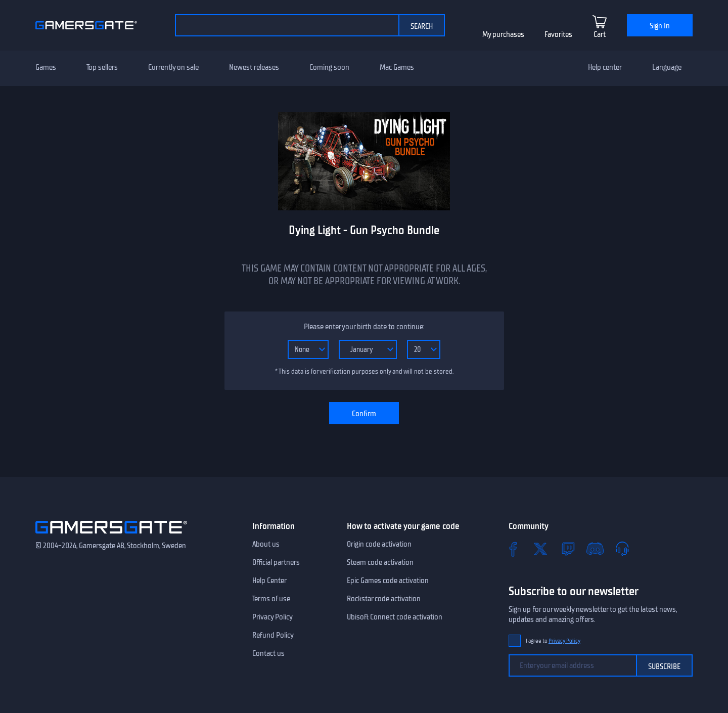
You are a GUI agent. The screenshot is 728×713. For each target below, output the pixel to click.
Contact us (268, 653)
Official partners (276, 562)
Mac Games (397, 67)
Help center (605, 67)
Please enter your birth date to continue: (364, 327)
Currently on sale (173, 67)
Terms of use (271, 599)
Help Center (269, 581)
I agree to (553, 641)
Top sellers (102, 67)
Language (667, 67)
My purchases (503, 34)
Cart (600, 34)
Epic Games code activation (388, 581)
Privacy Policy (272, 617)
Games (46, 67)
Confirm (364, 414)
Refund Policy (273, 635)
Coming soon (329, 67)
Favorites (558, 34)
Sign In (660, 26)
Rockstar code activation (384, 599)
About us (266, 544)
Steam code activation (380, 562)
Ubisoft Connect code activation (395, 617)
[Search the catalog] (287, 25)
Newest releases (254, 67)
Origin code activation (379, 544)
